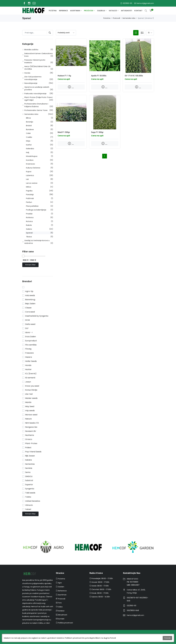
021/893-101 (131, 606)
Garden (60, 587)
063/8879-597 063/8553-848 (138, 599)
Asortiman (75, 11)
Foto (59, 603)
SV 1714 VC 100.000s (134, 76)
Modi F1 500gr (64, 132)
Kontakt (138, 11)
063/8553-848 (133, 610)
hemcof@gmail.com (135, 615)
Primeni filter (31, 265)
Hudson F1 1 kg (64, 76)
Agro (59, 583)
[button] (23, 50)
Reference (63, 11)
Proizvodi (89, 11)
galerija (101, 11)
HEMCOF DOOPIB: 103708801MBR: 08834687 (133, 582)
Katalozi (113, 11)
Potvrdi (168, 638)
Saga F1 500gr (97, 132)
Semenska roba (129, 18)
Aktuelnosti (126, 11)
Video (59, 607)
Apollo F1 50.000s (99, 76)
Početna (53, 11)
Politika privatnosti (64, 623)
